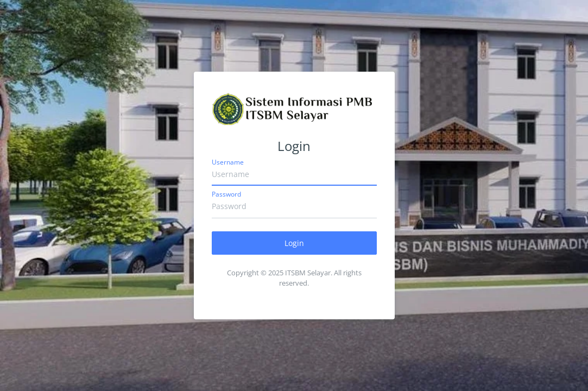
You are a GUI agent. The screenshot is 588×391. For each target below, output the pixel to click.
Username (228, 162)
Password (226, 194)
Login (294, 243)
